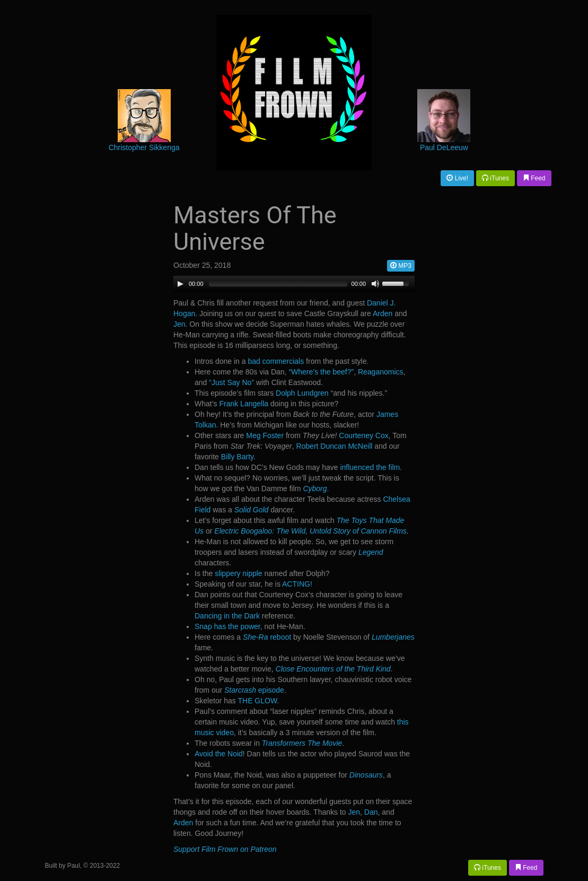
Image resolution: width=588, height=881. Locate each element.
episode (254, 690)
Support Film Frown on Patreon (225, 849)
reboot (267, 637)
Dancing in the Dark (227, 616)
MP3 (401, 266)
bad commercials (276, 361)
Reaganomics (381, 372)
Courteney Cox (363, 435)
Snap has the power (227, 626)
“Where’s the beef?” (321, 372)
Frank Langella (244, 404)
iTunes (495, 178)
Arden (383, 313)
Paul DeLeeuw (444, 147)
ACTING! (297, 584)
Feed (534, 178)
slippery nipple (239, 573)
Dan (371, 812)
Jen (179, 324)
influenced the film (370, 467)
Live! (457, 178)
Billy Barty (237, 457)
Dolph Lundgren (302, 393)
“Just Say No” (231, 382)
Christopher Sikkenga (144, 147)
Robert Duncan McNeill (334, 446)
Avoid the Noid (219, 754)
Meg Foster (265, 435)
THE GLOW (257, 701)
